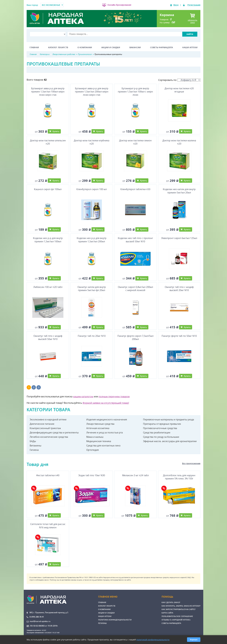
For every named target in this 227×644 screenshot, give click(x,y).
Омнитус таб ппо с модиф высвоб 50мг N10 (48, 337)
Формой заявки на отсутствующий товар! (106, 403)
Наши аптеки (190, 47)
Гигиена (34, 450)
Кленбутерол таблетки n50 (135, 189)
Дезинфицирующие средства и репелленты (54, 433)
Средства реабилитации (157, 433)
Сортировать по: (179, 80)
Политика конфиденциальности (115, 620)
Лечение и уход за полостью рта (105, 433)
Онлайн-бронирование (119, 5)
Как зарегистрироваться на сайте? (179, 609)
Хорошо (194, 640)
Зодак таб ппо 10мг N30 (92, 475)
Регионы (102, 623)
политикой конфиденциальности (153, 640)
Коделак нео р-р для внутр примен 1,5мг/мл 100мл (48, 240)
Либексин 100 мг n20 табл (48, 287)
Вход (176, 5)
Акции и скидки (111, 47)
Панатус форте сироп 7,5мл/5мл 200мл (135, 337)
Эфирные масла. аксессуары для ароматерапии (170, 441)
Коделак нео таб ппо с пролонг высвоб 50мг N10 (135, 240)
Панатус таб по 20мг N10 (92, 336)
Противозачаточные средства (160, 428)
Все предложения (191, 463)
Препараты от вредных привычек (162, 424)
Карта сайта (167, 613)
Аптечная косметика (98, 428)
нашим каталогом (83, 396)
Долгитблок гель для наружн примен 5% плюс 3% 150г (179, 477)
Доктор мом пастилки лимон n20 (135, 142)
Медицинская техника (99, 441)
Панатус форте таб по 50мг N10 (179, 336)
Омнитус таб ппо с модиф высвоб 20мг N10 (179, 289)
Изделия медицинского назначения (107, 419)
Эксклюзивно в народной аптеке (48, 419)
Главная (34, 47)
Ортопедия (93, 450)
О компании (85, 47)
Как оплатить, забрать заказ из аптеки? (181, 606)
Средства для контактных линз (103, 446)
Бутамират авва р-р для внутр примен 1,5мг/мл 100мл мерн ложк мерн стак (48, 92)
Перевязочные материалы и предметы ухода (169, 419)
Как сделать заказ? (171, 602)
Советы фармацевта (161, 47)
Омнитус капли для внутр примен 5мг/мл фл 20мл (92, 289)
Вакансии (135, 47)
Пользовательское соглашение (177, 616)
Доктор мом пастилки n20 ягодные (179, 90)
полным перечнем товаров (114, 396)
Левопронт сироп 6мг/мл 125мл (179, 238)
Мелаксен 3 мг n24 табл (135, 475)
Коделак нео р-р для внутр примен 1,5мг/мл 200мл (92, 240)
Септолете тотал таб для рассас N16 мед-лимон (48, 526)
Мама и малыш (95, 437)
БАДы (33, 441)
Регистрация (194, 5)
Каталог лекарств (58, 47)
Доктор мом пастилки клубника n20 (92, 142)
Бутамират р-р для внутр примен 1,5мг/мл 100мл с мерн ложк (135, 92)
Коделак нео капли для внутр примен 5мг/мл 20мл (179, 191)
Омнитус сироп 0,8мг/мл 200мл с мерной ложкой (135, 289)
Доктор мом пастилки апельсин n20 (48, 142)
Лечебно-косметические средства (49, 437)
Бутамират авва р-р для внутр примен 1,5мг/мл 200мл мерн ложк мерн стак (92, 92)
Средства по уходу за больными (161, 437)
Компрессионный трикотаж (45, 428)
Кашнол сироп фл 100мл (48, 189)
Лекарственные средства (100, 424)
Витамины (35, 446)
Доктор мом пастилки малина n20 (179, 142)
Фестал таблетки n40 (48, 475)
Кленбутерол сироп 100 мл (92, 189)
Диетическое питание (42, 424)
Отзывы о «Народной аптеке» (176, 620)
